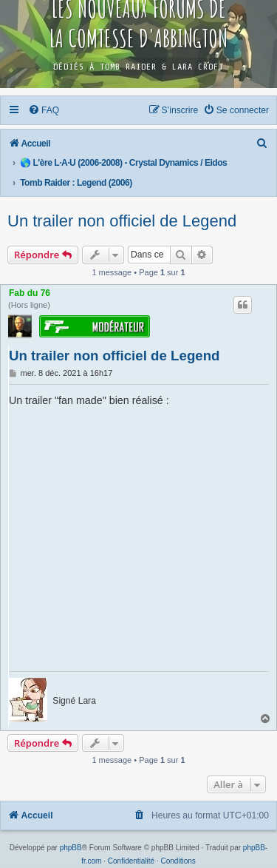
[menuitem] (44, 110)
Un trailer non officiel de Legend (122, 221)
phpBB (71, 848)
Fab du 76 (30, 293)
